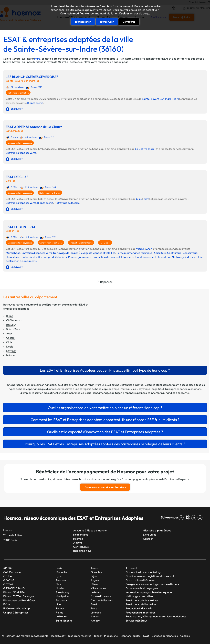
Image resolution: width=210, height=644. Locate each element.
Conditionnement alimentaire (153, 257)
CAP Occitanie (12, 572)
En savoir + (17, 109)
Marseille (61, 572)
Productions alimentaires (81, 243)
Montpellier (63, 596)
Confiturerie (174, 253)
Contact (148, 538)
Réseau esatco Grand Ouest (20, 600)
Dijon (94, 576)
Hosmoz (78, 538)
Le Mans (96, 592)
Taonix (98, 636)
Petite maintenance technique (134, 253)
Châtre (10, 338)
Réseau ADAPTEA (14, 592)
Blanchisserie (35, 103)
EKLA (7, 604)
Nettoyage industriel (184, 257)
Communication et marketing (143, 572)
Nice (58, 584)
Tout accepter (83, 22)
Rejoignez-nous (82, 551)
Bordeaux (62, 600)
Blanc (10, 316)
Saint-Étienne (64, 620)
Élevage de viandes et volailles (97, 253)
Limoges (96, 612)
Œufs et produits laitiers (52, 257)
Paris (59, 568)
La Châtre (141, 149)
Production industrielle (139, 608)
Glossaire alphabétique (157, 530)
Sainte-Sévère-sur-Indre (157, 99)
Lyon (59, 576)
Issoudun (11, 325)
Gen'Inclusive (81, 547)
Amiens (95, 616)
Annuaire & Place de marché (90, 530)
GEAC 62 (9, 580)
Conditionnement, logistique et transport (150, 576)
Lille (58, 604)
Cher (149, 249)
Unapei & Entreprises (16, 612)
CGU (146, 636)
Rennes (60, 608)
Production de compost (106, 257)
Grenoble (96, 572)
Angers (95, 580)
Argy (9, 333)
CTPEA (8, 576)
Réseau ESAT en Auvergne (19, 596)
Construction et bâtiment (51, 243)
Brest (94, 604)
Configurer (129, 22)
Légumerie (128, 257)
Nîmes (94, 584)
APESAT (8, 568)
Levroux (11, 351)
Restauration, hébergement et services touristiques (156, 616)
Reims (59, 612)
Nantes (60, 588)
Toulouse (61, 580)
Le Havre (61, 616)
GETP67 (8, 584)
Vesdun (140, 249)
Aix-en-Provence (101, 596)
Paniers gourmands (80, 257)
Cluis (139, 199)
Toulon (95, 568)
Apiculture (160, 253)
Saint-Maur (13, 329)
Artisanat (131, 568)
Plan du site (111, 636)
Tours (94, 608)
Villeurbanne (98, 588)
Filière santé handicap (17, 608)
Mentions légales (130, 636)
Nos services (81, 535)
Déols (10, 347)
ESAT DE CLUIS (17, 177)
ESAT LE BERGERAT (21, 227)
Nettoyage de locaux (67, 203)
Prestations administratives (142, 600)
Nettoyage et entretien (18, 93)
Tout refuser (107, 22)
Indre (37, 59)
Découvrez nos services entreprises (105, 487)
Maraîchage (13, 253)
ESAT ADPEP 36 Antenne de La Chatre (34, 127)
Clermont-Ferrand (102, 600)
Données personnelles (165, 636)
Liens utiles (150, 535)
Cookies (124, 13)
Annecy (95, 620)
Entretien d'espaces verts (21, 153)
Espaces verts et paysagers (20, 143)
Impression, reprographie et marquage (149, 592)
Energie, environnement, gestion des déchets (152, 584)
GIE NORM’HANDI (14, 588)
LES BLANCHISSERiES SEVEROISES (32, 77)
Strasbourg (62, 592)
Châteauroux (14, 320)
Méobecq (12, 355)
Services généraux (136, 620)
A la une (78, 543)
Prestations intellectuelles (141, 604)
